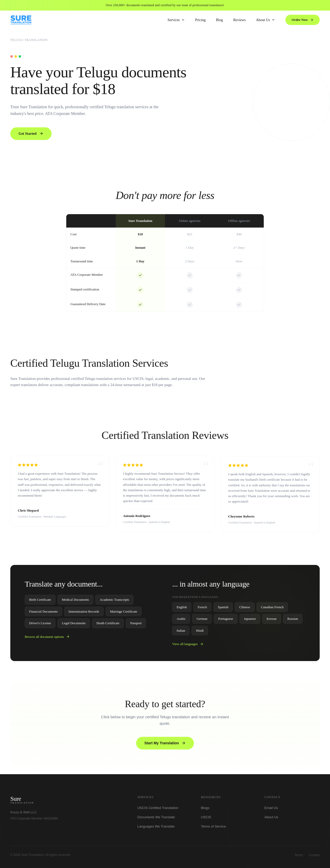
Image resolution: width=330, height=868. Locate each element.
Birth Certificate (40, 601)
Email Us (271, 810)
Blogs (205, 810)
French (202, 609)
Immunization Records (84, 613)
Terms (299, 855)
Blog (220, 20)
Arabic (181, 620)
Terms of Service (213, 828)
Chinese (245, 609)
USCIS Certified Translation (158, 810)
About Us (266, 20)
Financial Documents (43, 613)
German (202, 620)
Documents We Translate (156, 819)
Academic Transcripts (114, 601)
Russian (293, 620)
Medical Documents (75, 601)
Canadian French (272, 609)
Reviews (240, 20)
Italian (181, 632)
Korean (271, 620)
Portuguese (226, 620)
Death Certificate (108, 625)
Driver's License (40, 625)
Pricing (200, 20)
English (182, 609)
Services (176, 20)
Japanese (250, 620)
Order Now (303, 20)
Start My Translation (165, 745)
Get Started (31, 133)
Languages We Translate (156, 828)
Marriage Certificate (124, 613)
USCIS (206, 819)
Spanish (223, 609)
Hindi (200, 632)
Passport (136, 625)
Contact (314, 855)
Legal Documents (74, 625)
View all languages (188, 646)
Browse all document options (47, 638)
